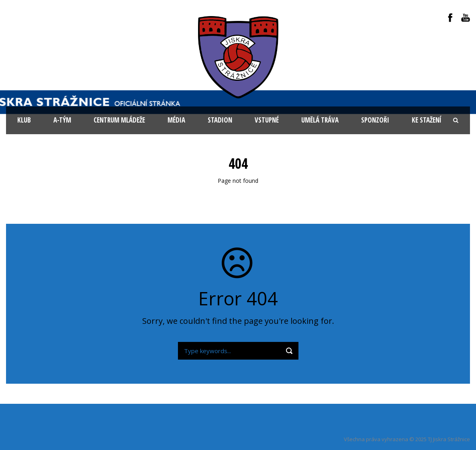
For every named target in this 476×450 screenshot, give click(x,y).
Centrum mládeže (119, 120)
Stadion (220, 120)
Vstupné (267, 120)
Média (176, 120)
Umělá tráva (320, 120)
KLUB (24, 120)
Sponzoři (375, 120)
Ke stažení (427, 120)
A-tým (62, 120)
